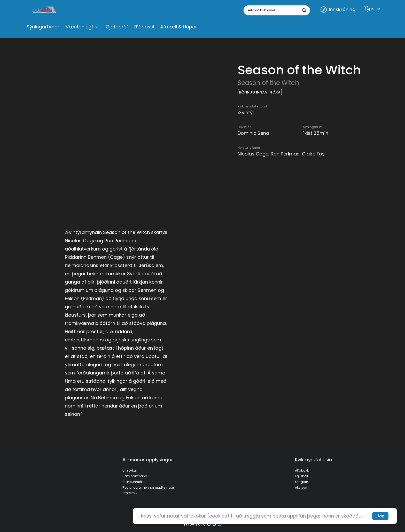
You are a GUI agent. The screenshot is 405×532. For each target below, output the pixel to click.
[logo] (45, 10)
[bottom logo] (202, 525)
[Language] (373, 9)
